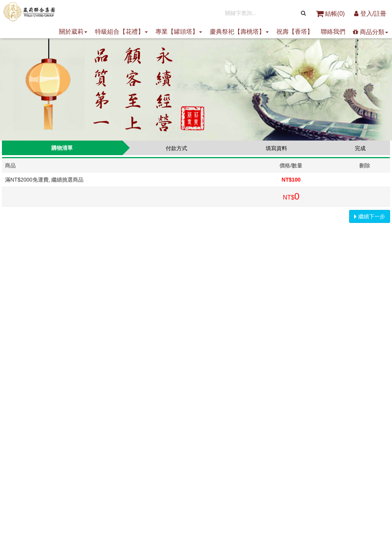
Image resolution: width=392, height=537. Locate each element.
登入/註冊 (370, 14)
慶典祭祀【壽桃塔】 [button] (239, 32)
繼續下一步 (370, 216)
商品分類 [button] (371, 32)
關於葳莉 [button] (73, 32)
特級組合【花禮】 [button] (121, 32)
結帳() (331, 14)
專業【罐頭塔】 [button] (179, 32)
